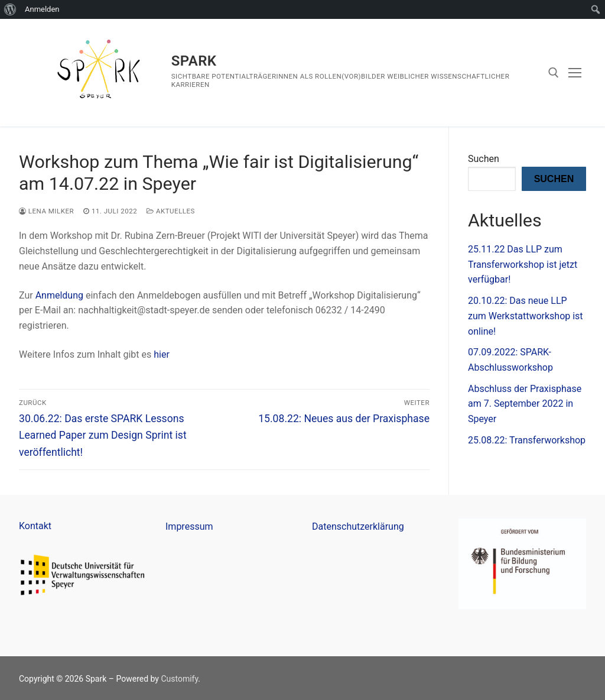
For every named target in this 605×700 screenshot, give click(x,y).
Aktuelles (171, 211)
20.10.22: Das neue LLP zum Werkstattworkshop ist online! (526, 316)
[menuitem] (10, 9)
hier (162, 354)
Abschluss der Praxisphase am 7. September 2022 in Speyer (525, 404)
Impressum (189, 526)
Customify (179, 679)
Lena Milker (46, 211)
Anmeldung (59, 295)
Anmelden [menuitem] (42, 9)
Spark (194, 61)
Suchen (484, 159)
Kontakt (35, 526)
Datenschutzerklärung (358, 526)
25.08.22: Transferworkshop (527, 440)
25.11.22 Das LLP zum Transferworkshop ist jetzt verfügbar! (523, 265)
